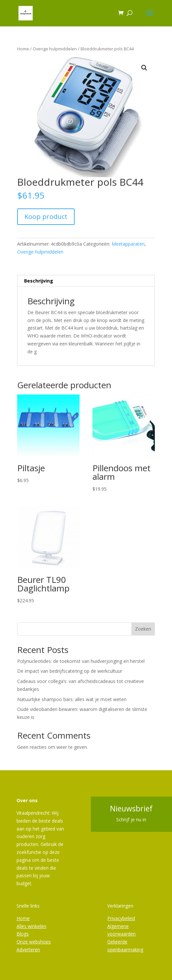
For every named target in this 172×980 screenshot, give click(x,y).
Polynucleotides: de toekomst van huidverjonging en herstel (81, 661)
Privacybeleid (121, 918)
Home (23, 49)
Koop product (46, 217)
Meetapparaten (128, 244)
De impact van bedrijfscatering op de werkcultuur (70, 671)
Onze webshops (34, 942)
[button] (144, 68)
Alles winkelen (31, 926)
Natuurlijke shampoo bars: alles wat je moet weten (72, 699)
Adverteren (28, 950)
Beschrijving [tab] (39, 281)
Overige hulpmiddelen (55, 49)
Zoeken (143, 629)
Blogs (23, 934)
